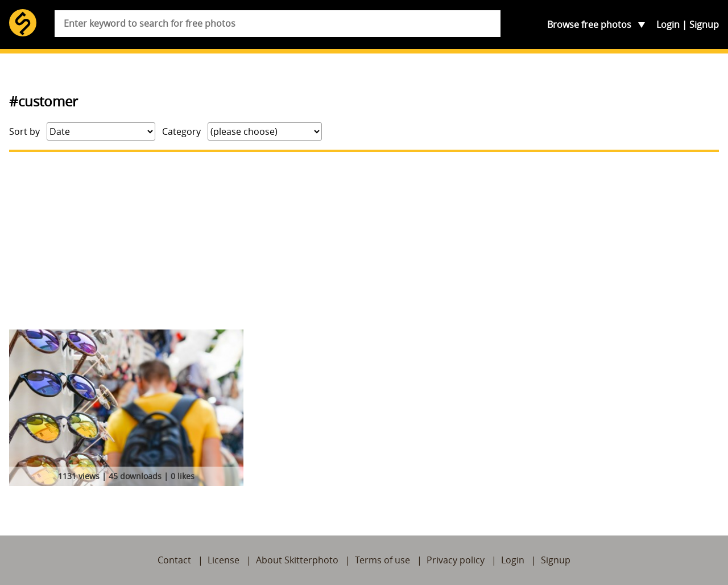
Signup (704, 24)
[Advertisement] (364, 241)
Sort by (24, 131)
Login (668, 24)
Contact (174, 560)
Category (181, 131)
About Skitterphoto (297, 560)
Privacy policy (456, 560)
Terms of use (382, 560)
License (224, 560)
